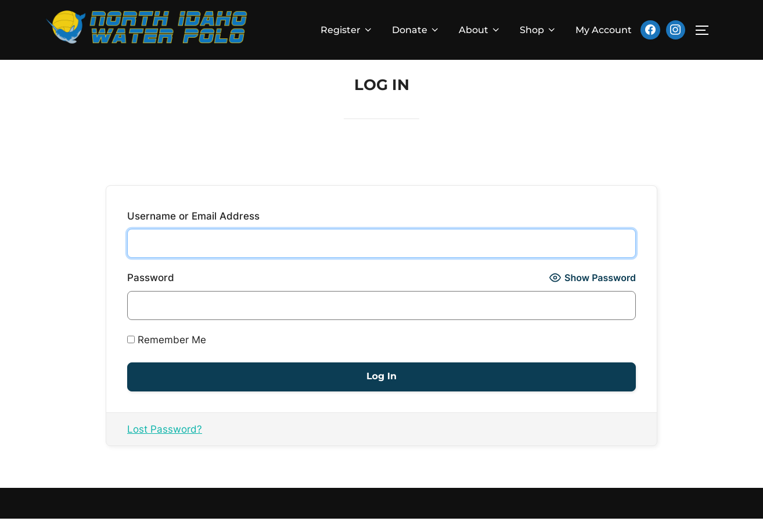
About (480, 30)
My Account (604, 30)
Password (151, 291)
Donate (416, 30)
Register (347, 30)
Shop (538, 30)
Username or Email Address (193, 229)
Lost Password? (165, 443)
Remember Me (167, 353)
